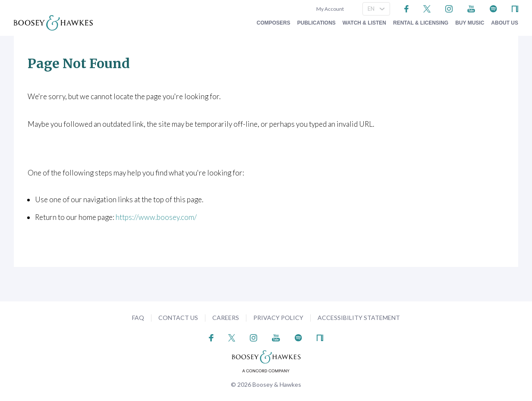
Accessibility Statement (359, 318)
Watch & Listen (364, 23)
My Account (329, 9)
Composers (274, 23)
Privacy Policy (278, 318)
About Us (505, 23)
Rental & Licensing (421, 23)
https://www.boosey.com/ (156, 217)
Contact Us (178, 318)
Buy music (470, 23)
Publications (316, 23)
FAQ (138, 318)
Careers (226, 318)
